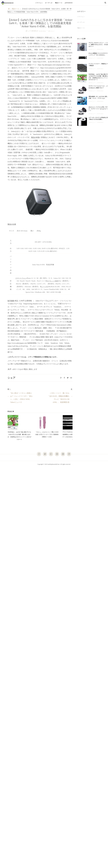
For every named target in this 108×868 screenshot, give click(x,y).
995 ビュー (51, 31)
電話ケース (59, 3)
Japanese (69, 3)
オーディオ (49, 3)
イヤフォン (39, 3)
